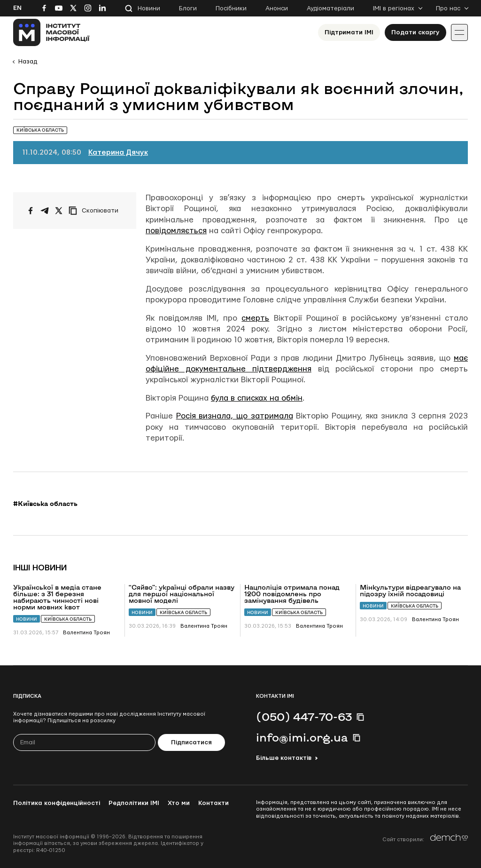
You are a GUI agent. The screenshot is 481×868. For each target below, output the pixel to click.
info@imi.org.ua (302, 737)
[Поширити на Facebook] (31, 211)
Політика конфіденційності (57, 803)
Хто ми (179, 803)
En (17, 8)
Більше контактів (284, 758)
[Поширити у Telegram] (45, 211)
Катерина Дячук (118, 153)
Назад (28, 62)
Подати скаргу (415, 32)
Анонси (277, 8)
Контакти (213, 803)
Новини (149, 8)
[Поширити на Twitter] (59, 211)
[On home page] (51, 32)
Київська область (68, 619)
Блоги (188, 8)
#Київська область (45, 504)
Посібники (231, 8)
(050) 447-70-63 (304, 717)
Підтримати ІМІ (349, 32)
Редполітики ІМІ (134, 803)
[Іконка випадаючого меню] (459, 32)
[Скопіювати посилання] (96, 211)
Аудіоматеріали (330, 8)
